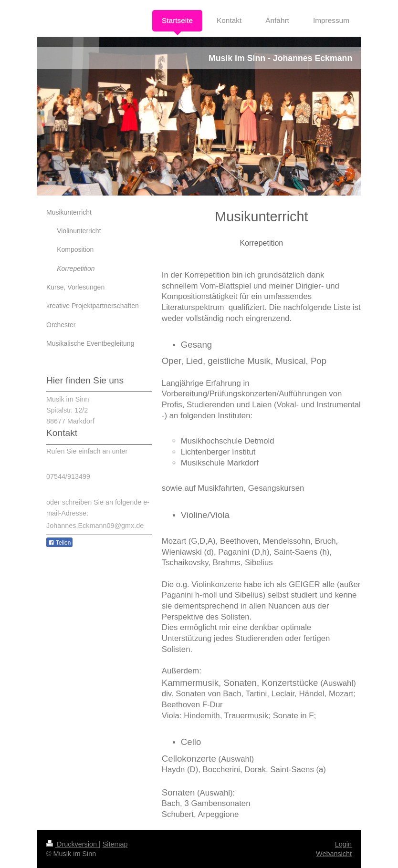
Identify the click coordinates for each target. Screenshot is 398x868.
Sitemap (115, 844)
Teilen (59, 543)
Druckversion (73, 844)
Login (343, 844)
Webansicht (334, 854)
